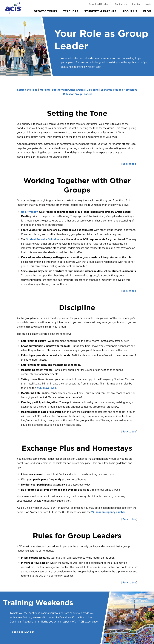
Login (148, 4)
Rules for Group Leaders (78, 94)
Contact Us (121, 4)
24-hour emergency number (108, 512)
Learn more (23, 632)
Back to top (129, 164)
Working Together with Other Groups (62, 90)
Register (136, 4)
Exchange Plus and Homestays (119, 90)
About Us (130, 11)
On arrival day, (30, 212)
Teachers (71, 11)
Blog (147, 11)
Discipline (93, 90)
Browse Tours (45, 11)
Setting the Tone (27, 90)
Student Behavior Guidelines (43, 239)
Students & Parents (100, 11)
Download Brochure (100, 4)
